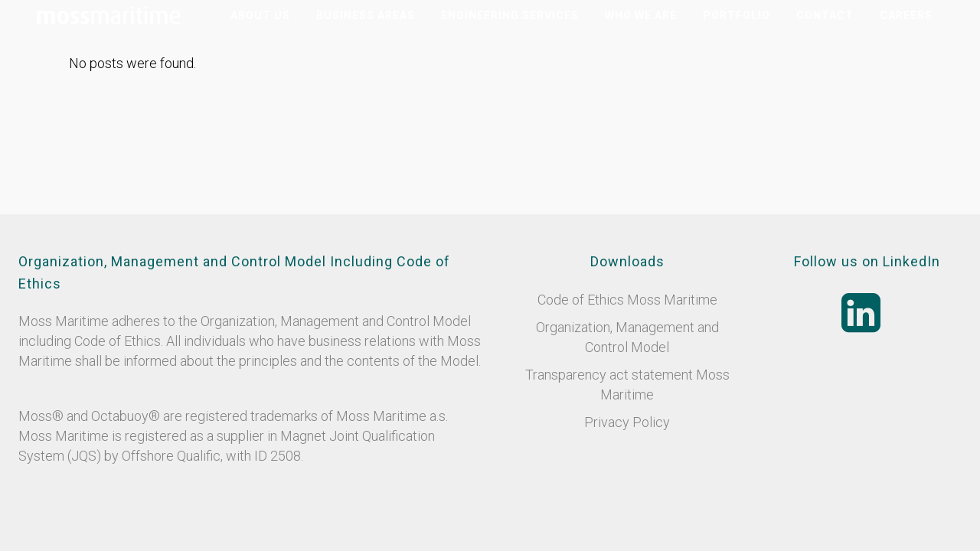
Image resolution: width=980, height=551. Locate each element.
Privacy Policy (627, 422)
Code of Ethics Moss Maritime (627, 300)
